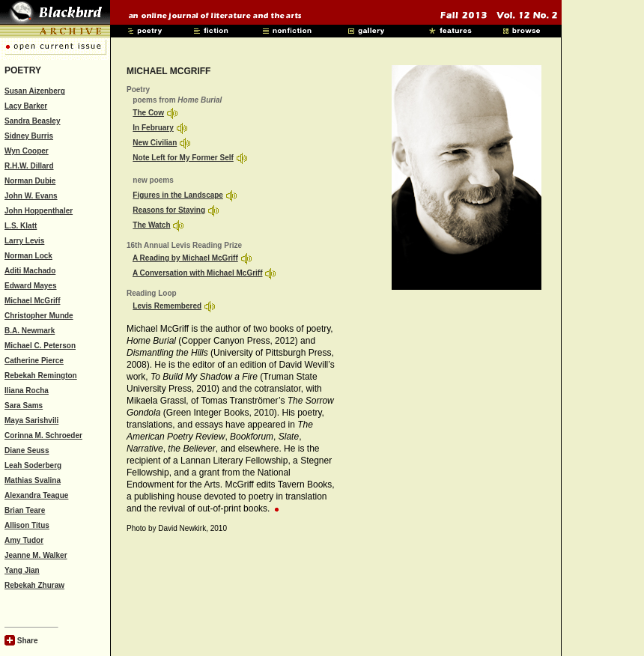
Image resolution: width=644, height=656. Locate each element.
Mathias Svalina (33, 480)
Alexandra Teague (36, 495)
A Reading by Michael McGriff (185, 258)
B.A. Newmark (30, 331)
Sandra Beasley (33, 121)
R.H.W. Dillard (29, 166)
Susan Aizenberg (35, 91)
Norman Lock (28, 256)
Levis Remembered (167, 306)
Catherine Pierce (34, 361)
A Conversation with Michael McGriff (198, 273)
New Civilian (155, 143)
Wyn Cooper (27, 151)
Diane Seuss (27, 450)
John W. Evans (31, 196)
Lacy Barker (26, 106)
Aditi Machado (30, 271)
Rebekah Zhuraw (34, 585)
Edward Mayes (30, 286)
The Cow (148, 113)
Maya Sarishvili (31, 420)
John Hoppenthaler (39, 211)
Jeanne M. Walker (36, 555)
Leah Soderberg (33, 465)
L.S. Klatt (21, 226)
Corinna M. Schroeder (43, 435)
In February (153, 128)
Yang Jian (22, 570)
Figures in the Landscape (178, 195)
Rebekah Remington (41, 376)
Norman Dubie (30, 181)
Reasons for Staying (169, 210)
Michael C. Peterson (40, 346)
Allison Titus (27, 525)
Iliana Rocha (27, 391)
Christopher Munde (39, 316)
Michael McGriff (32, 301)
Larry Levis (24, 241)
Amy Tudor (24, 540)
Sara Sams (24, 406)
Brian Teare (25, 510)
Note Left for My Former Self (183, 158)
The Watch (151, 225)
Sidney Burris (29, 136)
